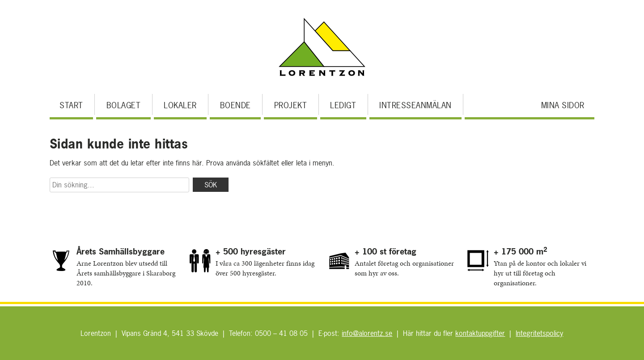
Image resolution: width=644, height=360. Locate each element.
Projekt (291, 105)
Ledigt (343, 105)
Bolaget (124, 105)
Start (71, 105)
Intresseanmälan (415, 105)
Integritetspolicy (539, 333)
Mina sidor (563, 105)
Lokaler (180, 105)
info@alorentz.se (367, 333)
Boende (235, 105)
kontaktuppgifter (480, 333)
